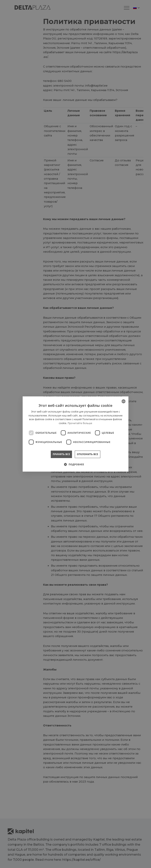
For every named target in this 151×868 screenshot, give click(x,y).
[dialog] (75, 434)
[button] (75, 464)
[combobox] (123, 401)
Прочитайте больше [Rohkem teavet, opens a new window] (80, 423)
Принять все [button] (61, 454)
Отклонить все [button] (87, 454)
